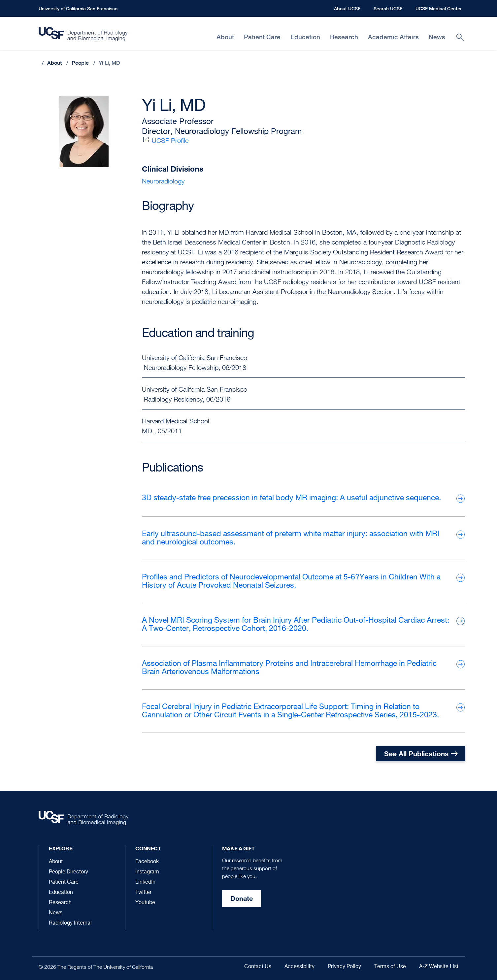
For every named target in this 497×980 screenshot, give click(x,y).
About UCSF (347, 8)
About (54, 63)
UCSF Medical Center (439, 8)
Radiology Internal (70, 923)
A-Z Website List (439, 967)
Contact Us (258, 967)
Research (60, 903)
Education (61, 893)
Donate (242, 898)
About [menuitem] (225, 37)
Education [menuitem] (305, 37)
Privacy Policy (344, 967)
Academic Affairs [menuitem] (393, 37)
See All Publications (416, 754)
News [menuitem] (437, 37)
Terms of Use (390, 967)
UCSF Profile (170, 141)
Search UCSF (388, 8)
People (80, 63)
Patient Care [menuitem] (262, 37)
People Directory (68, 872)
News (56, 913)
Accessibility (299, 967)
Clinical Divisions (173, 169)
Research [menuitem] (344, 37)
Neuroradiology (163, 181)
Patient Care (64, 882)
